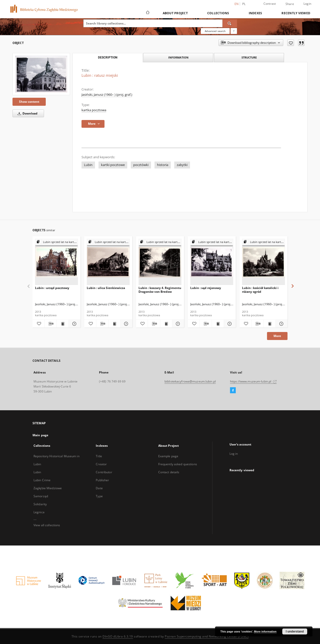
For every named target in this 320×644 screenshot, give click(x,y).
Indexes (255, 13)
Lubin (88, 165)
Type (99, 496)
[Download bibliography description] (50, 324)
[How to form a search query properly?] (234, 31)
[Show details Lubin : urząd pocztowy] (74, 324)
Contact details (169, 472)
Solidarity (40, 504)
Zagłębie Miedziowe (48, 488)
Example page (168, 456)
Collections (218, 13)
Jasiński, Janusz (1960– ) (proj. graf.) (107, 95)
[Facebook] (233, 390)
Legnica (39, 512)
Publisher (102, 480)
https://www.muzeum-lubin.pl (253, 381)
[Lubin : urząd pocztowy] (56, 262)
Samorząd (41, 496)
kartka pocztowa (94, 110)
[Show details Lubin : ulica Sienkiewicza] (126, 324)
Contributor (104, 472)
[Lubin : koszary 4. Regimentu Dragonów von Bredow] (160, 262)
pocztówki (141, 165)
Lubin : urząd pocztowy (52, 288)
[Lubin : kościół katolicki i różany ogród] (263, 262)
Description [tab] (108, 57)
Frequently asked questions (178, 464)
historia (163, 165)
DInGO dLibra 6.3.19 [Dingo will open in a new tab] (118, 636)
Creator (101, 464)
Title (99, 456)
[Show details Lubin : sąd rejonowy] (229, 324)
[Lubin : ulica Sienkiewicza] (108, 262)
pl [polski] (244, 4)
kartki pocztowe (113, 165)
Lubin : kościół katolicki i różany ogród (260, 290)
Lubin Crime (42, 480)
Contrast (270, 4)
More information (265, 631)
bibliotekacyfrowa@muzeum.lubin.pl (190, 381)
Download (27, 113)
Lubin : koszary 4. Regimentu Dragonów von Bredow (160, 290)
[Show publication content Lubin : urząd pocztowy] (63, 324)
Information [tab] (178, 57)
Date (99, 488)
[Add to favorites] (291, 43)
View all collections (47, 525)
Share (290, 4)
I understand (295, 631)
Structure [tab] (249, 57)
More (277, 336)
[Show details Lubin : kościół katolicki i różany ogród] (281, 324)
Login (307, 4)
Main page (40, 435)
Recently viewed (296, 13)
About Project (175, 13)
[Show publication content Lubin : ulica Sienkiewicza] (114, 324)
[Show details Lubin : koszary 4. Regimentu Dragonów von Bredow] (177, 324)
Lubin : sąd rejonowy (206, 288)
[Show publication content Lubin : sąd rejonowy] (218, 324)
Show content (29, 102)
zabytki (182, 165)
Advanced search (215, 31)
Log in (234, 454)
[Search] (230, 23)
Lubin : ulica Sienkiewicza (106, 288)
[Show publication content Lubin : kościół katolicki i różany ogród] (270, 324)
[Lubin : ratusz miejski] (41, 74)
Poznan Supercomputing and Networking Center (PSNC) (207, 636)
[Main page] (147, 13)
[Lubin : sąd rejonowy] (212, 262)
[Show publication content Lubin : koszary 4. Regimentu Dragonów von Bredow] (166, 324)
